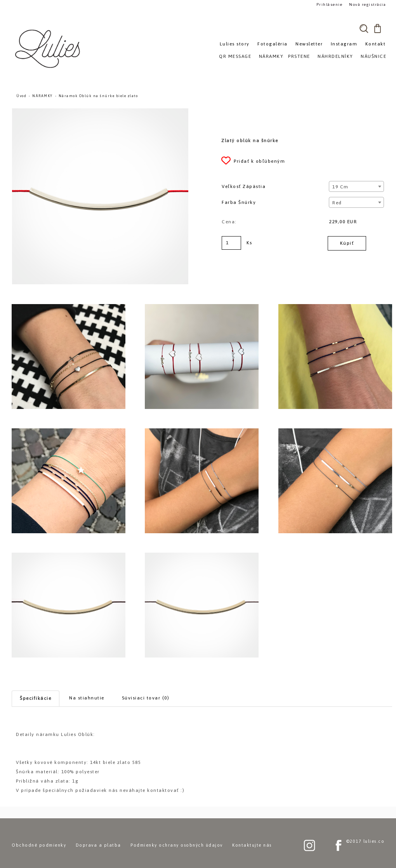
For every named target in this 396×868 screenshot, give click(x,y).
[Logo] (49, 49)
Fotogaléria (273, 44)
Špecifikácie (36, 698)
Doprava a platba (98, 845)
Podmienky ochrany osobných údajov (177, 845)
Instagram (344, 44)
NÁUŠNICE (373, 56)
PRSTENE (299, 56)
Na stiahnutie (87, 698)
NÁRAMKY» (273, 56)
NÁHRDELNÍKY (335, 56)
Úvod (21, 96)
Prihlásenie (329, 4)
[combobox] (356, 186)
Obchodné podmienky (39, 845)
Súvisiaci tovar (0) (146, 698)
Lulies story (235, 44)
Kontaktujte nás (252, 845)
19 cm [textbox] (340, 187)
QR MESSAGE (235, 56)
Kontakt (376, 44)
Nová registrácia (367, 4)
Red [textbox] (337, 203)
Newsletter (309, 44)
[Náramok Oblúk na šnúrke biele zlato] (100, 112)
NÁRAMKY (43, 96)
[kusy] (231, 243)
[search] (364, 28)
